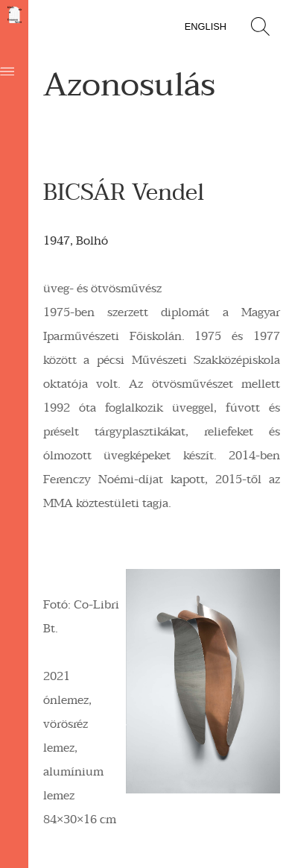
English (206, 26)
